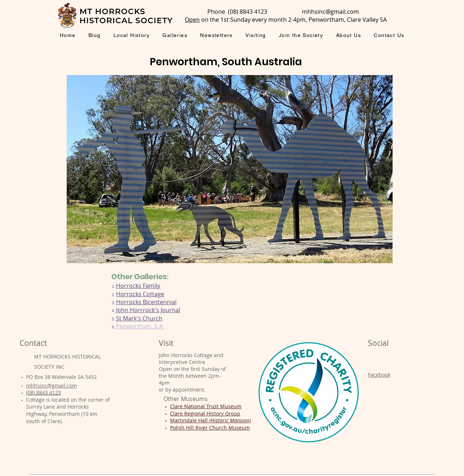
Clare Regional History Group (205, 413)
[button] (230, 169)
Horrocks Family (138, 286)
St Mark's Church (139, 318)
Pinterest (379, 405)
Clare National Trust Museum (206, 406)
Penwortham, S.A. (140, 326)
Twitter (376, 395)
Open (192, 20)
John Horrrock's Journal (148, 310)
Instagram (380, 385)
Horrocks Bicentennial (146, 302)
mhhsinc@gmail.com (330, 12)
